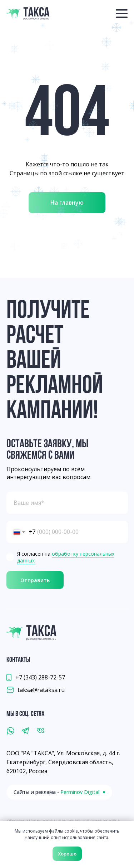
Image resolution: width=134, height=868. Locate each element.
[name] (67, 503)
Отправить (35, 580)
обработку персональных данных (66, 557)
